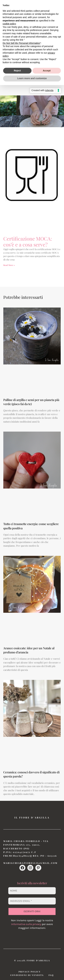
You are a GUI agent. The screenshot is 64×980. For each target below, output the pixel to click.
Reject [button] (17, 71)
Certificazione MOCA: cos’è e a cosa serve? (28, 242)
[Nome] (32, 891)
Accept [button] (47, 71)
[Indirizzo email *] (32, 901)
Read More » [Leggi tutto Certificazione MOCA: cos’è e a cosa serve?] (9, 265)
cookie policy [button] (9, 24)
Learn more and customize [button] (32, 78)
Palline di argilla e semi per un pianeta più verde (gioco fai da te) (31, 402)
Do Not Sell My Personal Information (21, 43)
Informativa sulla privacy (26, 924)
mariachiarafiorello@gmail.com (30, 863)
